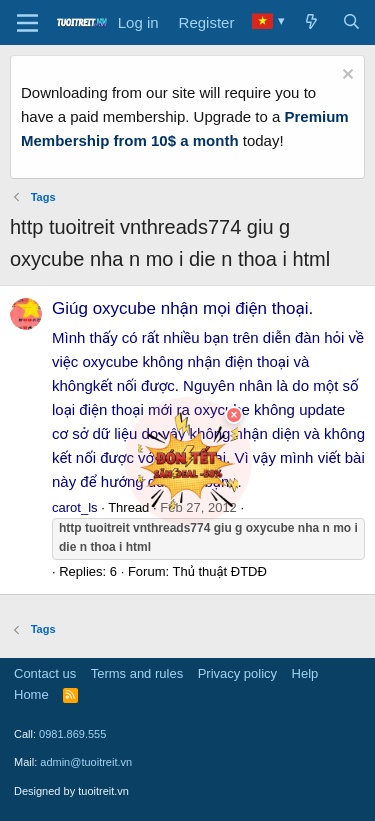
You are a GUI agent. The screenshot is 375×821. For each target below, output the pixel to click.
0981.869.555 (72, 734)
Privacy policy (237, 673)
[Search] (351, 23)
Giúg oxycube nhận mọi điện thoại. (182, 308)
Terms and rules (137, 673)
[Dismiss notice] (345, 76)
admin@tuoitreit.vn (86, 762)
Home (31, 694)
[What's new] (311, 23)
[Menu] (27, 23)
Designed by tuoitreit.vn (71, 791)
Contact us (45, 673)
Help (305, 673)
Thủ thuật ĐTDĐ (219, 571)
